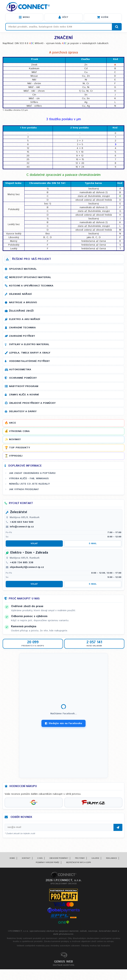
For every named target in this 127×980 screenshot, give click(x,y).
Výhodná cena (19, 431)
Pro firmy (80, 858)
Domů (12, 858)
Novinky (15, 439)
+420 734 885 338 (22, 562)
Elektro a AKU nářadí (25, 319)
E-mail (93, 544)
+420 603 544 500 (22, 522)
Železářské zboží (21, 311)
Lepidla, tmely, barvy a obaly (30, 353)
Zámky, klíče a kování (24, 395)
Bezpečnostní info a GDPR (79, 862)
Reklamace (111, 858)
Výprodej (16, 456)
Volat (34, 544)
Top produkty (19, 448)
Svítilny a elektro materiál (29, 344)
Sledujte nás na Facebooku (63, 723)
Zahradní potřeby (22, 336)
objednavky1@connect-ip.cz (27, 567)
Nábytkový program (24, 386)
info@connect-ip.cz (22, 527)
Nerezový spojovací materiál (30, 277)
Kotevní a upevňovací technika (31, 286)
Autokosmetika (20, 370)
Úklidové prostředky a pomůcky (32, 403)
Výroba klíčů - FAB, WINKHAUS (29, 478)
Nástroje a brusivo (23, 302)
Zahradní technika (22, 328)
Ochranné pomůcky (23, 378)
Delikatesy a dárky (23, 411)
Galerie (95, 858)
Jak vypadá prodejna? (24, 489)
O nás (40, 858)
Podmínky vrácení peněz (47, 862)
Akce (12, 423)
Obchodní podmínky (59, 858)
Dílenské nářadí (20, 294)
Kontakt (26, 858)
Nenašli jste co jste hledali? (29, 484)
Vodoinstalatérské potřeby (29, 361)
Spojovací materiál (23, 269)
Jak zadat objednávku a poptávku (32, 473)
